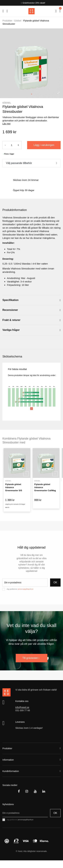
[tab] (31, 300)
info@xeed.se (22, 707)
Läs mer (7, 124)
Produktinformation (15, 210)
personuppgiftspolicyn (26, 589)
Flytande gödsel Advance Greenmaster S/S (14, 487)
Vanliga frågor (31, 330)
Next (61, 480)
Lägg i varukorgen (44, 145)
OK (55, 582)
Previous (2, 480)
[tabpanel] (31, 63)
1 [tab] (31, 94)
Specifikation (31, 300)
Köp (26, 474)
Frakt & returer (31, 320)
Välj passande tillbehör (19, 163)
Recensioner (31, 310)
